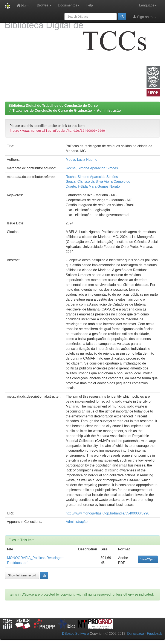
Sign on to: (145, 17)
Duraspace (135, 634)
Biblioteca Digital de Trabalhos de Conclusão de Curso (53, 106)
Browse (44, 5)
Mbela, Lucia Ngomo (82, 160)
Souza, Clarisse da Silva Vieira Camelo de (98, 181)
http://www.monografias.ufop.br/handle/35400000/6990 (108, 513)
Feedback (154, 634)
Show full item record (22, 575)
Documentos (69, 5)
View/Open (148, 559)
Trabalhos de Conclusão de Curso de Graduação (52, 110)
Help (89, 5)
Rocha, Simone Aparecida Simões (92, 168)
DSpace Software (76, 634)
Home (24, 5)
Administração (109, 110)
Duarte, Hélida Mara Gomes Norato (93, 186)
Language (148, 5)
